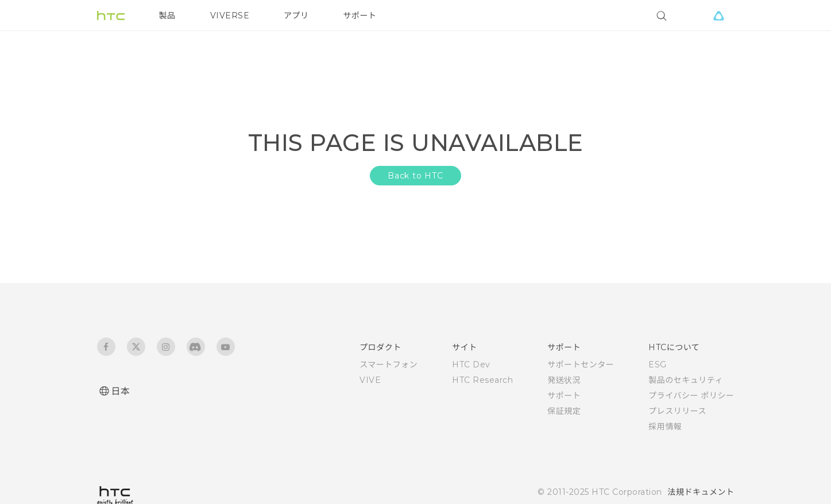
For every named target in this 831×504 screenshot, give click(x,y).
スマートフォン (389, 365)
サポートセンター (581, 365)
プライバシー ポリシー (691, 396)
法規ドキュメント (701, 492)
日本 (121, 391)
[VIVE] (719, 15)
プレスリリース (677, 411)
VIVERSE (230, 15)
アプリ (296, 15)
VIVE (370, 380)
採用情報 (665, 427)
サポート (360, 15)
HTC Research (482, 380)
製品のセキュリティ (686, 380)
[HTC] (111, 15)
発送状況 (564, 380)
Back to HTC (415, 176)
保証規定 (564, 411)
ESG (658, 365)
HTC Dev (471, 365)
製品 (167, 15)
